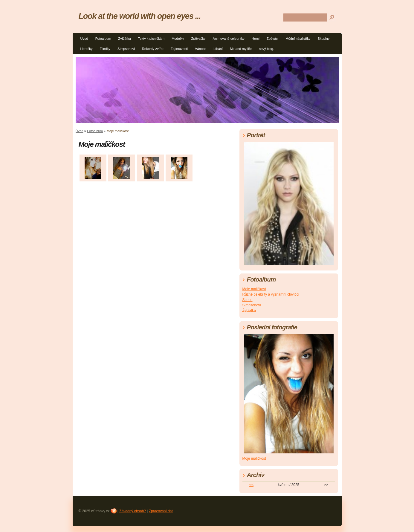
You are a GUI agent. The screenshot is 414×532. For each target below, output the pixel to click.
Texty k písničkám (151, 39)
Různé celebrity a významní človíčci (271, 294)
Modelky (178, 39)
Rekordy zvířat (153, 49)
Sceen (248, 300)
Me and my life (241, 49)
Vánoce (201, 49)
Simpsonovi (126, 49)
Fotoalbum (103, 39)
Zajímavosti (179, 49)
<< (251, 485)
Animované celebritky (229, 39)
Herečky (87, 49)
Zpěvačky (198, 39)
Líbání (218, 49)
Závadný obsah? (133, 511)
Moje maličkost (254, 289)
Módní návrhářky (298, 39)
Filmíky (105, 49)
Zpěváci (272, 39)
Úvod (84, 39)
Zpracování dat (161, 511)
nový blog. (266, 49)
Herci (256, 39)
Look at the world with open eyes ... (140, 16)
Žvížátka (124, 39)
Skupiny (324, 39)
